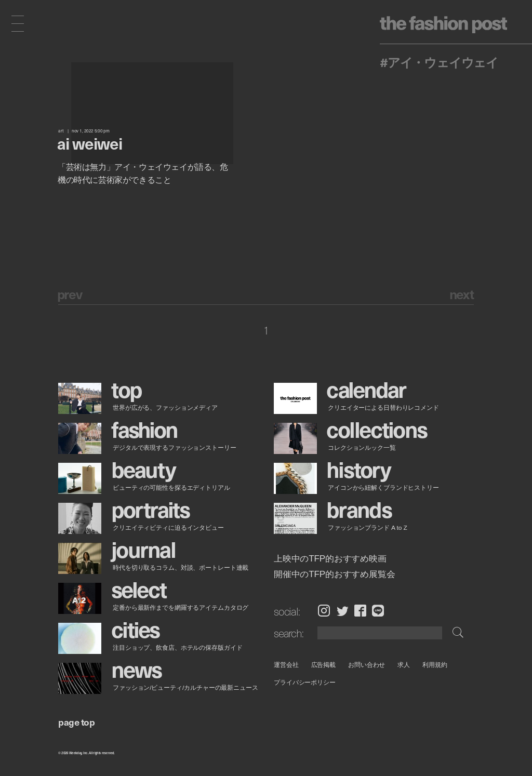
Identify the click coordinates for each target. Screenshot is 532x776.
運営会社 (286, 665)
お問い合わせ (367, 665)
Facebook (360, 611)
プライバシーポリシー (305, 682)
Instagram (324, 611)
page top (76, 722)
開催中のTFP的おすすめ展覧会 (335, 574)
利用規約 (435, 665)
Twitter (343, 611)
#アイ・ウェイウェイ (439, 62)
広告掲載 (323, 665)
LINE (378, 611)
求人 (404, 665)
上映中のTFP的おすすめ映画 (330, 559)
